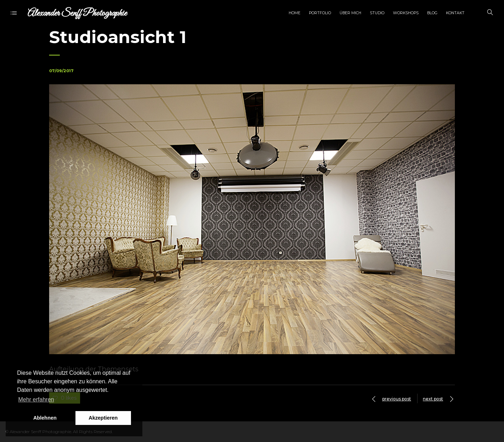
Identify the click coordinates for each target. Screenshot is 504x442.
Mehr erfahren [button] (36, 400)
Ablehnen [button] (45, 418)
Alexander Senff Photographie (77, 13)
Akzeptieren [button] (103, 418)
